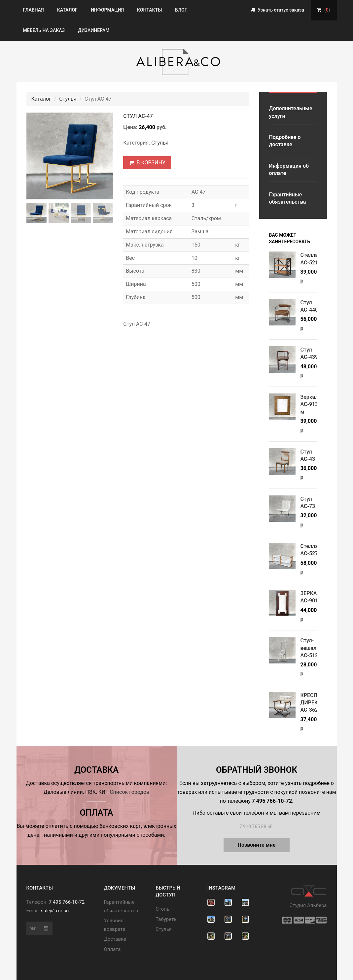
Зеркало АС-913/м (311, 404)
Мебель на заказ (44, 30)
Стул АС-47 (138, 116)
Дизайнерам (94, 30)
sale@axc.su (55, 911)
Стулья (68, 99)
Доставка (115, 939)
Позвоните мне (257, 845)
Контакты (149, 10)
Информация (107, 10)
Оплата (112, 949)
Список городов (129, 792)
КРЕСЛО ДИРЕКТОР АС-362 (314, 703)
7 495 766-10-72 (67, 902)
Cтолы (163, 909)
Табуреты (167, 919)
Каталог (67, 10)
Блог (181, 10)
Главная (34, 10)
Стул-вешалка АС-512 (311, 648)
